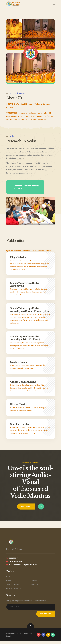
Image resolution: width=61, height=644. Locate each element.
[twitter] (48, 637)
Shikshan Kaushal (20, 427)
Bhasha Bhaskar (19, 407)
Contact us (34, 583)
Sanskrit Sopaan (19, 365)
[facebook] (53, 637)
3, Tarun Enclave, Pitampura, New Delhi (22, 567)
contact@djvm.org (14, 564)
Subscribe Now (45, 616)
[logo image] (14, 4)
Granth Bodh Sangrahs (23, 384)
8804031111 (12, 561)
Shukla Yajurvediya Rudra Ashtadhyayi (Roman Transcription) (25, 311)
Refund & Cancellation (14, 591)
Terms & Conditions (13, 587)
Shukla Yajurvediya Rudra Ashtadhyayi (25, 284)
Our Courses (10, 580)
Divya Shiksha (18, 257)
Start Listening (26, 509)
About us (33, 580)
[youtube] (39, 637)
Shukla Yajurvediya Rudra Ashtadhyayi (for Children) (26, 341)
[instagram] (43, 637)
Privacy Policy (35, 587)
